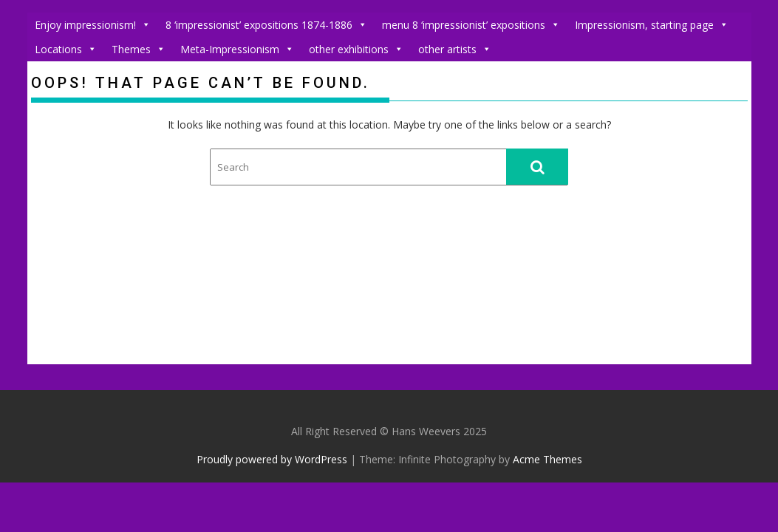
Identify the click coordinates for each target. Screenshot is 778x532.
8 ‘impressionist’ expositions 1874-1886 (266, 25)
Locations (66, 49)
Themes (139, 49)
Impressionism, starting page (652, 25)
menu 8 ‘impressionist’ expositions (471, 25)
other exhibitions (356, 49)
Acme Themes (547, 459)
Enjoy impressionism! (93, 25)
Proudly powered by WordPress (272, 459)
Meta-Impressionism (237, 49)
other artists (455, 49)
